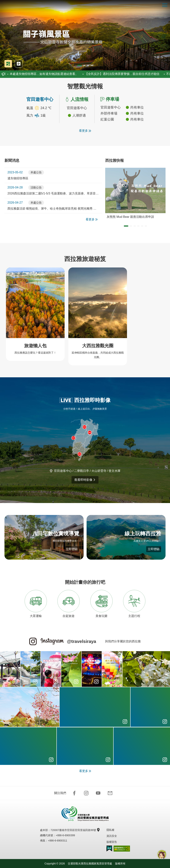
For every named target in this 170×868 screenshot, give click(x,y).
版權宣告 (112, 842)
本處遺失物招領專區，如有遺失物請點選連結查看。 (43, 74)
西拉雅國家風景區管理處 (85, 5)
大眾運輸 (36, 604)
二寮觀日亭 (82, 471)
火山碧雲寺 (99, 471)
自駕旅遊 (69, 604)
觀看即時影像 (85, 480)
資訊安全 (112, 836)
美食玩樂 (101, 604)
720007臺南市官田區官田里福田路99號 (75, 830)
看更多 (85, 131)
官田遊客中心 (63, 471)
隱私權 (110, 830)
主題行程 (134, 604)
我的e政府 (109, 848)
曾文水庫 (115, 471)
